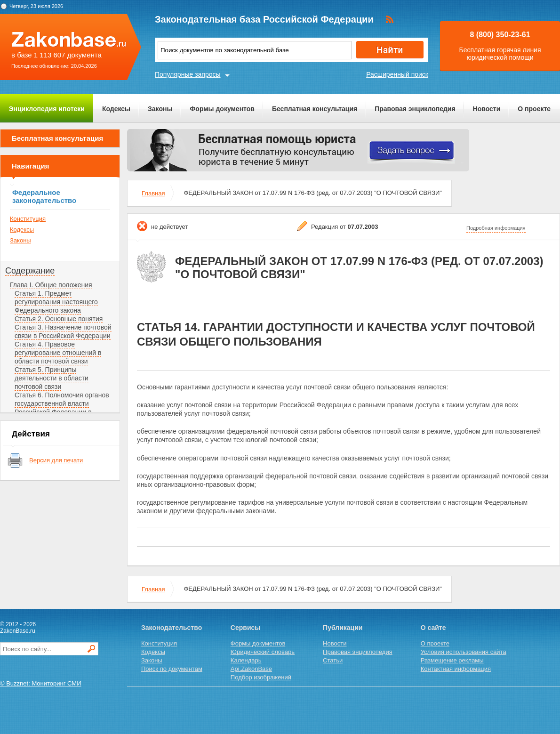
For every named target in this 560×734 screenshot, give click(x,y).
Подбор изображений (261, 677)
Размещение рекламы (452, 660)
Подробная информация (496, 228)
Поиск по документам (172, 669)
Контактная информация (456, 669)
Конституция (28, 219)
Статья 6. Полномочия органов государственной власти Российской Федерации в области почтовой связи (62, 408)
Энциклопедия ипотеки (47, 109)
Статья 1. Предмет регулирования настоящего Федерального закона (56, 302)
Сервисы (245, 628)
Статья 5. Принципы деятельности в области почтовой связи (52, 378)
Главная (153, 193)
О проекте (534, 109)
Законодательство (172, 628)
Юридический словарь (263, 652)
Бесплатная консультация (315, 109)
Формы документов (222, 109)
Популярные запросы (188, 74)
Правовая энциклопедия (415, 109)
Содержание (30, 271)
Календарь (246, 660)
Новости (487, 109)
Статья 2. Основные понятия (59, 319)
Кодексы (116, 109)
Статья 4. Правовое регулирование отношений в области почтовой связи (58, 353)
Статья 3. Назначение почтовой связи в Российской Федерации (63, 331)
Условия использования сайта (464, 652)
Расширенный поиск (397, 74)
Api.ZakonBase (251, 669)
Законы (160, 109)
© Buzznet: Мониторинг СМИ (41, 683)
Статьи (333, 660)
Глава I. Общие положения (51, 285)
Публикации (343, 628)
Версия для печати (56, 460)
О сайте (433, 628)
